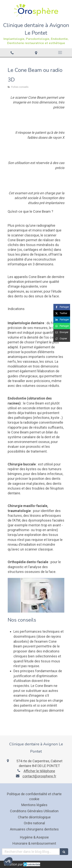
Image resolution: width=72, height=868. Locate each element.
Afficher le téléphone (39, 771)
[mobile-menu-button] (60, 53)
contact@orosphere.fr (39, 776)
